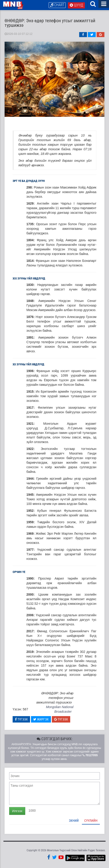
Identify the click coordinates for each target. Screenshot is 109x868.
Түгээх (21, 719)
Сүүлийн (91, 821)
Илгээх (17, 811)
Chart (57, 5)
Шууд (76, 5)
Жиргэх (41, 719)
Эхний (74, 821)
